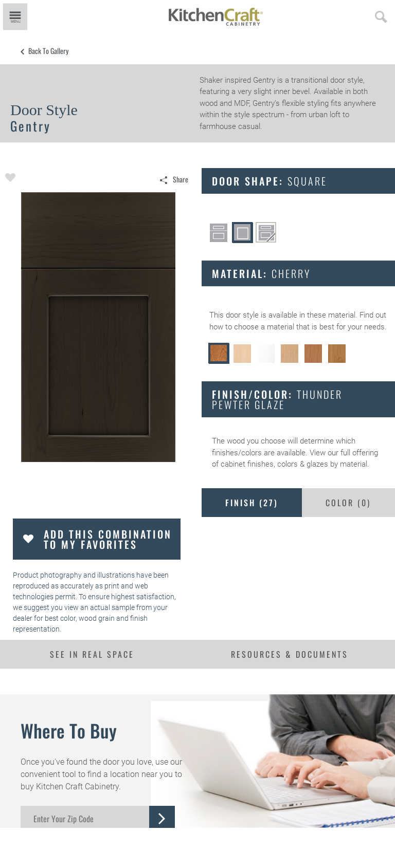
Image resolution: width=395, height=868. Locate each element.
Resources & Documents (290, 654)
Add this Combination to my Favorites (108, 539)
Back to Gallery (48, 51)
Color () (348, 503)
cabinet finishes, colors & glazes (274, 464)
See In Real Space (92, 654)
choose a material (264, 327)
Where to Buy (69, 730)
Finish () (252, 503)
